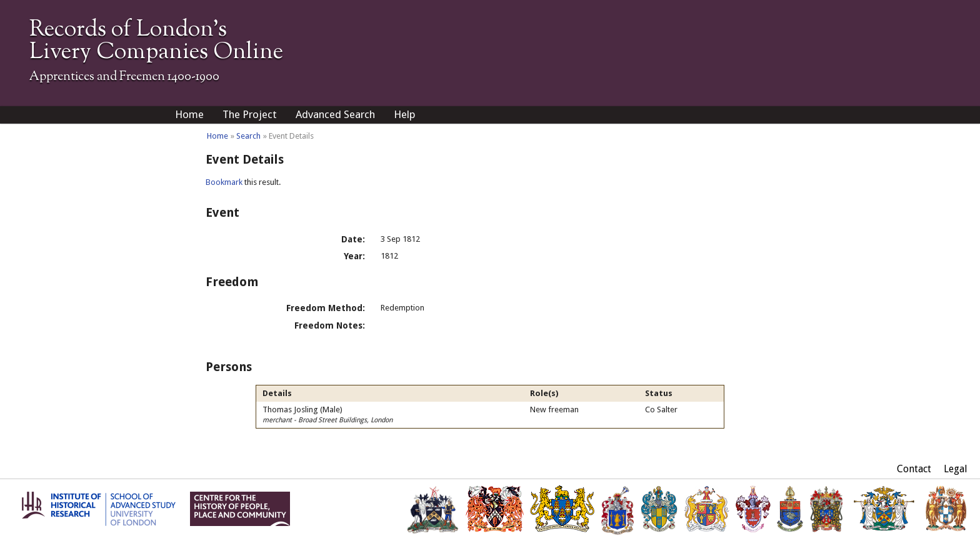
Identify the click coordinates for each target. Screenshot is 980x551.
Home (189, 114)
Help (405, 114)
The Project (250, 114)
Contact (914, 469)
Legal (956, 469)
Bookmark (224, 182)
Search (248, 136)
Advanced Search (335, 114)
